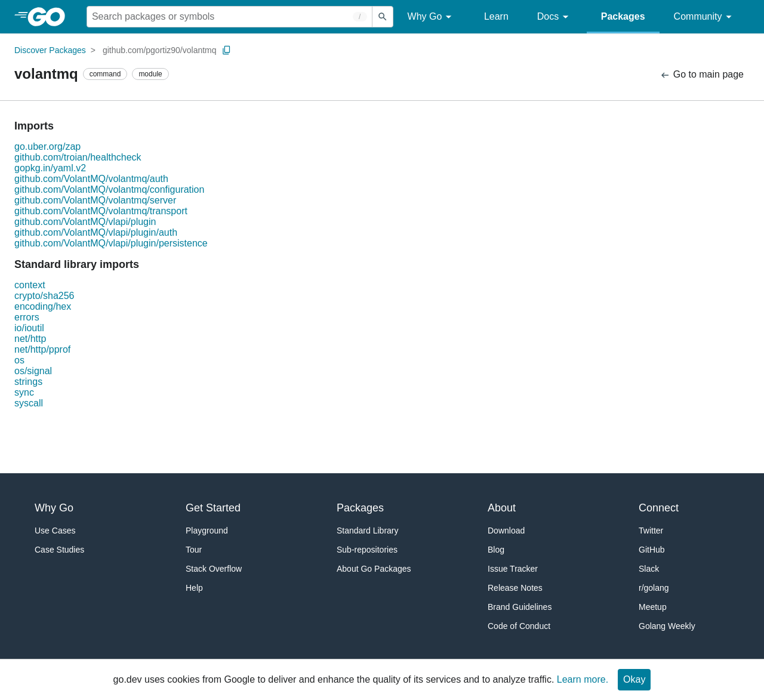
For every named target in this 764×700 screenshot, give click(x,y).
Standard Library (368, 531)
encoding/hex (43, 306)
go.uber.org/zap (47, 147)
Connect (659, 508)
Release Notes (515, 588)
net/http (30, 339)
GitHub (652, 550)
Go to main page (702, 75)
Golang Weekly (667, 626)
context (30, 285)
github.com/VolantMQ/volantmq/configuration (109, 189)
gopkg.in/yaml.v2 (50, 168)
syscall (29, 403)
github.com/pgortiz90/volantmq (160, 50)
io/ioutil (29, 328)
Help (194, 588)
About (502, 508)
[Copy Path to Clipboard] (227, 50)
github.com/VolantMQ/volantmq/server (95, 200)
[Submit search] (383, 17)
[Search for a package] (229, 17)
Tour (194, 550)
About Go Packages (374, 569)
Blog (496, 550)
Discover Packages (50, 50)
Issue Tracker (513, 569)
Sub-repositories (367, 550)
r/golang (654, 588)
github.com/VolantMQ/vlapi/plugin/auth (96, 232)
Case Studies (59, 550)
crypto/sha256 (44, 296)
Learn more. (583, 679)
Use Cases (55, 531)
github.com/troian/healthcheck (78, 157)
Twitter (651, 531)
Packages (623, 16)
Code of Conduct (519, 626)
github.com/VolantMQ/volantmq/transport (101, 211)
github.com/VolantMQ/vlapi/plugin (85, 222)
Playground (207, 531)
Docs (555, 17)
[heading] (50, 17)
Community (705, 17)
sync (24, 392)
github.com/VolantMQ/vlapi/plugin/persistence (111, 243)
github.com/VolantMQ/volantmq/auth (91, 179)
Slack (649, 569)
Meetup (653, 607)
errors (27, 317)
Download (506, 531)
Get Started (213, 508)
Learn (496, 16)
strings (28, 382)
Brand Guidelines (520, 607)
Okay (634, 679)
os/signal (33, 371)
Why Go (432, 17)
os (19, 360)
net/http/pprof (42, 349)
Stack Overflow (214, 569)
